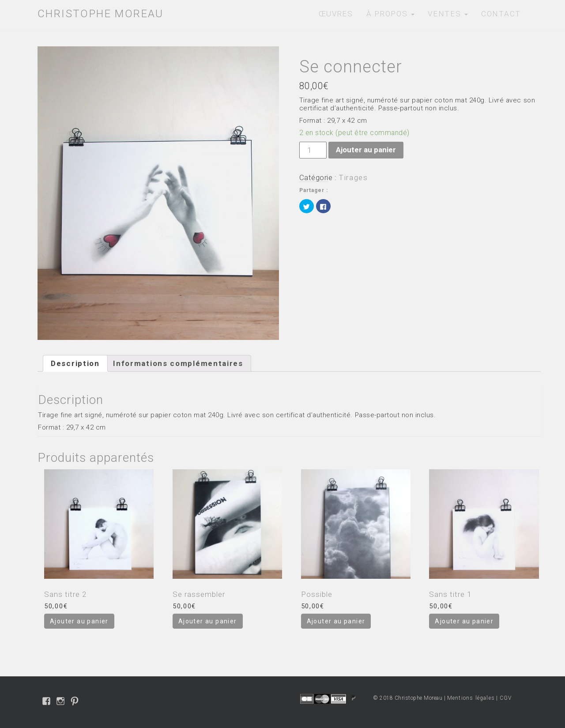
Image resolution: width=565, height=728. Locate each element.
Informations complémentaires (178, 363)
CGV (506, 698)
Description (75, 363)
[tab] (75, 363)
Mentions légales (471, 698)
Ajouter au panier (366, 150)
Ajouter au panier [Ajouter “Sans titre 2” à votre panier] (79, 621)
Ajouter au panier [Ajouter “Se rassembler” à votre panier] (208, 621)
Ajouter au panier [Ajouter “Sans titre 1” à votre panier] (464, 621)
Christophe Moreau (101, 14)
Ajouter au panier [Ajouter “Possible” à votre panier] (336, 621)
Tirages (353, 177)
